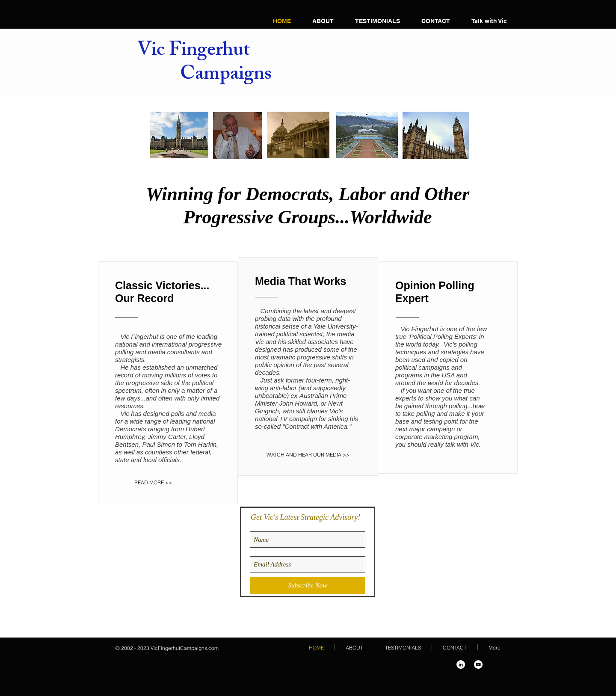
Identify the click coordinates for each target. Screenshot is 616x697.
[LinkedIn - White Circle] (461, 664)
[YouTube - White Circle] (478, 664)
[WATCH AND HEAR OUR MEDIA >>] (308, 455)
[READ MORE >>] (160, 483)
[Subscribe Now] (308, 586)
